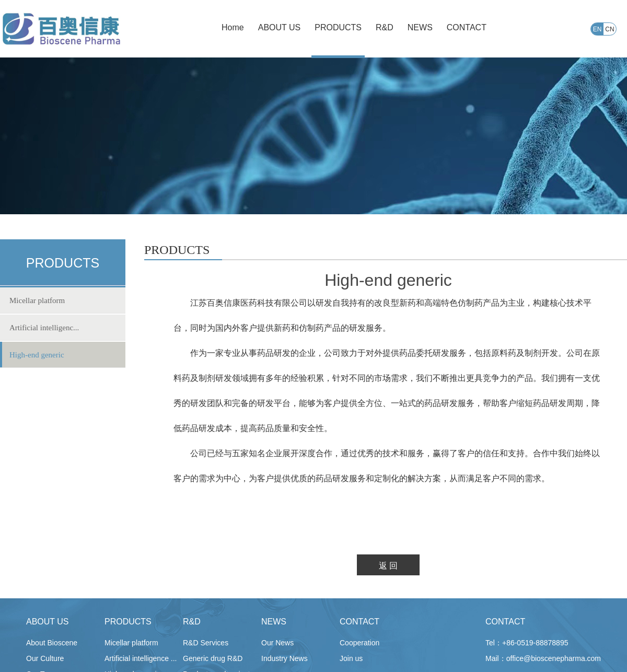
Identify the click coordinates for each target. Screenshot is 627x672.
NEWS (274, 622)
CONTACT (359, 622)
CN (609, 29)
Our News (277, 643)
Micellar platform (37, 300)
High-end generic (37, 355)
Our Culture (45, 658)
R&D (192, 622)
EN (597, 29)
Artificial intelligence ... (141, 658)
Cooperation (359, 643)
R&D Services (206, 643)
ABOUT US (48, 622)
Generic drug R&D (213, 658)
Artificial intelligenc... (44, 328)
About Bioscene (52, 643)
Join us (351, 658)
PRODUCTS (128, 622)
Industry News (285, 658)
